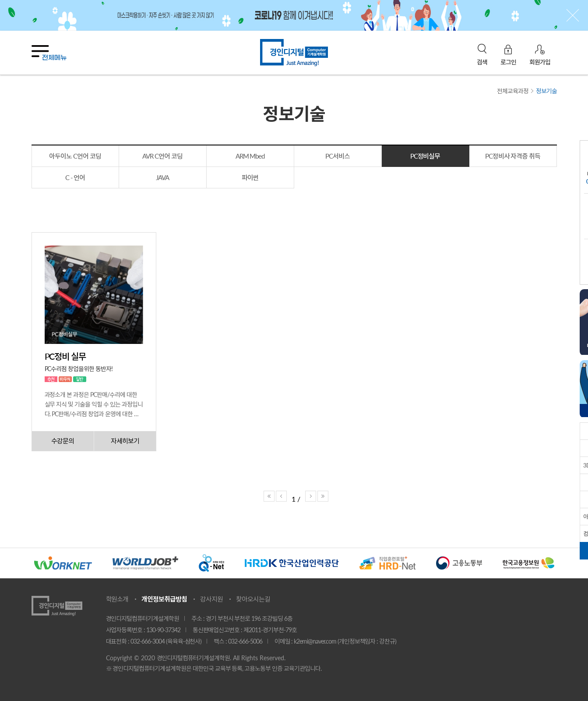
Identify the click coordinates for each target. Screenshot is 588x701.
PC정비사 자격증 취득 (513, 156)
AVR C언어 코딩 (162, 156)
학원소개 (117, 599)
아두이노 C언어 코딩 (75, 156)
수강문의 (63, 441)
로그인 (508, 62)
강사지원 (211, 599)
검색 (482, 62)
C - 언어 (75, 177)
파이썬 (250, 177)
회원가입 (540, 62)
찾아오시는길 (253, 599)
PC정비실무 (425, 156)
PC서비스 (338, 156)
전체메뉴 (49, 53)
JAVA (162, 177)
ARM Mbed (250, 156)
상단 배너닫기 (573, 15)
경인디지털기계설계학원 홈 (294, 53)
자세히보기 (125, 441)
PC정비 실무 (65, 356)
